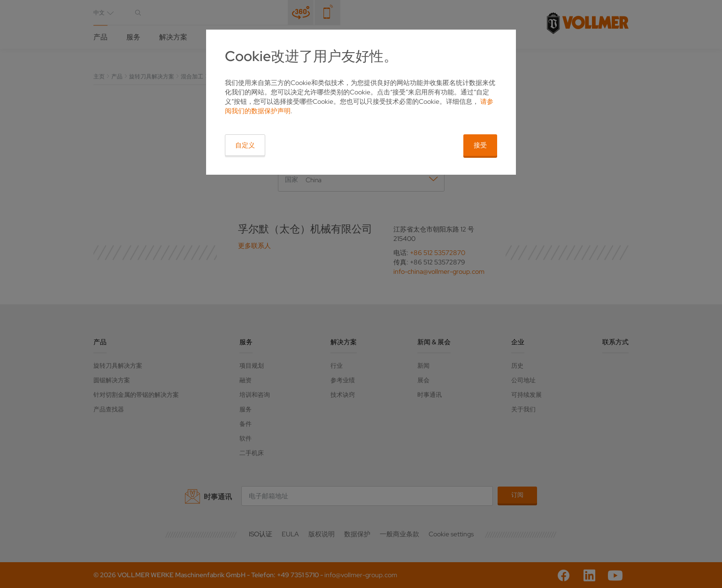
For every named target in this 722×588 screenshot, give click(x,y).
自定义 (245, 145)
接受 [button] (480, 145)
